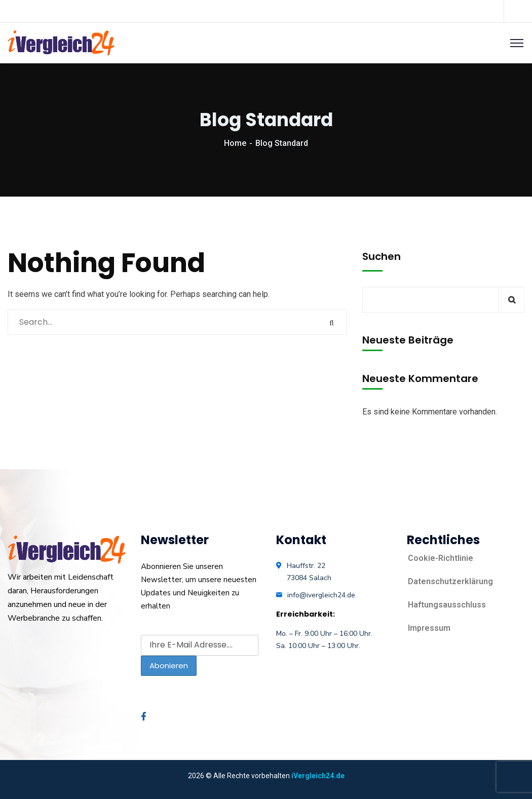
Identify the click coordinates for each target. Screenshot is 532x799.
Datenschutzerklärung (450, 581)
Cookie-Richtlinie (441, 558)
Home (235, 143)
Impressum (429, 628)
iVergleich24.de (318, 776)
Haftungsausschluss (447, 605)
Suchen (382, 256)
